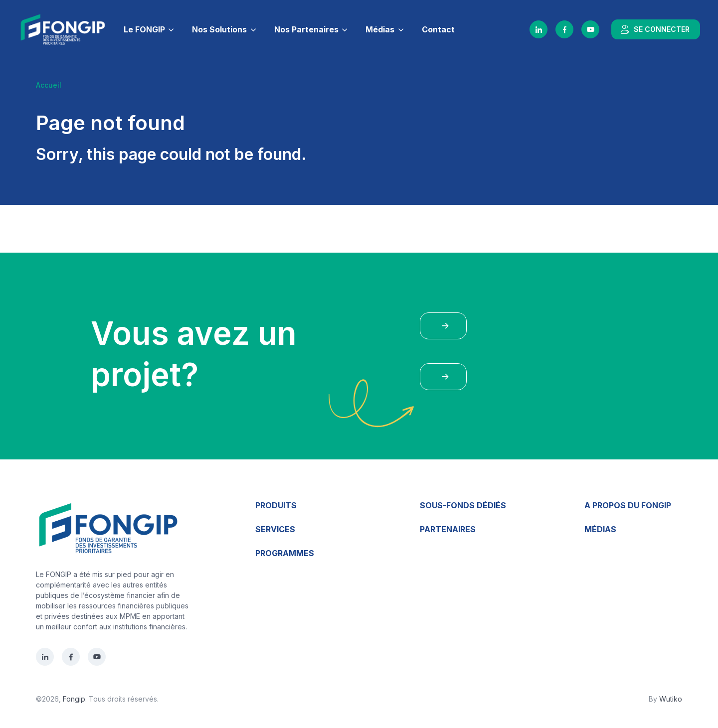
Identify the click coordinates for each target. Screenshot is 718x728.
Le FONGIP (144, 29)
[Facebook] (564, 29)
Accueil (49, 85)
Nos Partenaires (306, 29)
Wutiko (671, 699)
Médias (380, 29)
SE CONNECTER (655, 29)
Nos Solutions (219, 29)
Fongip (74, 699)
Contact (438, 29)
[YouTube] (590, 29)
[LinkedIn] (538, 29)
